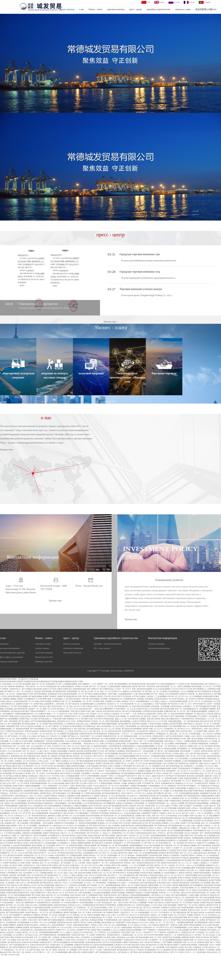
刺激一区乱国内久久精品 (68, 791)
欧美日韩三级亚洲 (154, 719)
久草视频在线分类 (129, 699)
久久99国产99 (68, 801)
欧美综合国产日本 (9, 746)
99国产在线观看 (161, 704)
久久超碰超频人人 (63, 843)
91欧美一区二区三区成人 (177, 915)
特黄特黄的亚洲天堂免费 (174, 838)
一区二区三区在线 (145, 736)
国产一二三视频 (123, 868)
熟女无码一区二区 (52, 734)
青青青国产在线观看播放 (176, 756)
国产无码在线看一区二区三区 (172, 900)
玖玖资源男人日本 (145, 890)
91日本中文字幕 (47, 766)
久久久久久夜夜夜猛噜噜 (60, 711)
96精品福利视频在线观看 (144, 826)
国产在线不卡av (10, 691)
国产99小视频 (116, 791)
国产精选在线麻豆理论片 (111, 793)
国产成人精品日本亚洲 (196, 913)
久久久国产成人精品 (33, 950)
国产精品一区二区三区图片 (128, 828)
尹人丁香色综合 (100, 932)
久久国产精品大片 (209, 806)
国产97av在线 (64, 865)
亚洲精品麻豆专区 (91, 828)
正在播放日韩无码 (201, 783)
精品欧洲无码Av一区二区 (57, 798)
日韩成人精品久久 (7, 701)
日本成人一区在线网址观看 (201, 808)
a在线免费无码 (38, 806)
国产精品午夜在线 (68, 836)
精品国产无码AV (108, 880)
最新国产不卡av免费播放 (206, 843)
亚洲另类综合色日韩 (64, 922)
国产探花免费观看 (122, 845)
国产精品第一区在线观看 (168, 878)
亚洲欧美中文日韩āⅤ (146, 828)
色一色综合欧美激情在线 (38, 816)
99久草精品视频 (191, 716)
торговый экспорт (43, 644)
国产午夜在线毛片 (142, 875)
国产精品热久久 (124, 952)
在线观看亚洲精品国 (113, 885)
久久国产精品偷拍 (92, 766)
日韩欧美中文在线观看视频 (32, 833)
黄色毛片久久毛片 (30, 885)
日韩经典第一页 (57, 903)
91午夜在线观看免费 (173, 860)
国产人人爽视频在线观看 (68, 684)
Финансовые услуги (44, 657)
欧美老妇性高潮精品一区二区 (73, 694)
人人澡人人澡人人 (104, 850)
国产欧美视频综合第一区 (39, 749)
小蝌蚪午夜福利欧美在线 (108, 828)
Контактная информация (163, 638)
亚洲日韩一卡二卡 (165, 893)
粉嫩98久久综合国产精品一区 (134, 691)
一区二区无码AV (207, 734)
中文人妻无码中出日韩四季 (13, 855)
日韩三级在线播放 (170, 905)
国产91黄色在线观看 (207, 898)
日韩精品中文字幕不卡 (53, 890)
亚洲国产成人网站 (167, 758)
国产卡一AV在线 (96, 950)
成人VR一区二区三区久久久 (174, 875)
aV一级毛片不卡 (161, 870)
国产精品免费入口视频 (62, 766)
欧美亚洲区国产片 (149, 773)
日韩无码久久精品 (19, 917)
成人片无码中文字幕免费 (194, 699)
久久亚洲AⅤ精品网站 (65, 917)
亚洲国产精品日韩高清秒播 (53, 724)
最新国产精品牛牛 (141, 898)
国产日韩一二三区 (7, 734)
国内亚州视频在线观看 (181, 885)
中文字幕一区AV (140, 793)
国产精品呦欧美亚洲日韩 (206, 726)
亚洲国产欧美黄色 (133, 788)
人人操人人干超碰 (69, 875)
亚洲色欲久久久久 (212, 865)
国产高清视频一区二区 (106, 845)
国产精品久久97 (44, 736)
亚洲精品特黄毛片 (211, 791)
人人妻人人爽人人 (43, 751)
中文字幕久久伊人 (58, 776)
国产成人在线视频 (178, 950)
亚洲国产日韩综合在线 (51, 833)
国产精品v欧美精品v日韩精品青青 (41, 803)
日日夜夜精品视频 (87, 704)
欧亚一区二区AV (74, 746)
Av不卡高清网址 (154, 900)
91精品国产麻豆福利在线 (180, 883)
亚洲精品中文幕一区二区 (62, 701)
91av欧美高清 (210, 913)
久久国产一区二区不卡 (123, 689)
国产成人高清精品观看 (46, 885)
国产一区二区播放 (9, 940)
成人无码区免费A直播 (145, 726)
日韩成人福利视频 (94, 922)
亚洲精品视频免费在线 (53, 947)
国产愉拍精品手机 (163, 858)
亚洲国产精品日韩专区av (15, 731)
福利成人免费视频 (16, 900)
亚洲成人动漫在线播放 (59, 751)
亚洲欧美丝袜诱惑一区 (192, 778)
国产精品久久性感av (22, 843)
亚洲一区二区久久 (186, 853)
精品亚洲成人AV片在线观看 (42, 831)
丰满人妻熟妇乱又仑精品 (175, 947)
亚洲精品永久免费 (134, 783)
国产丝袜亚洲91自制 (119, 947)
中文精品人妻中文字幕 (112, 865)
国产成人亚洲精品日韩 (203, 691)
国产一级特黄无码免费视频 (210, 833)
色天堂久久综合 (203, 940)
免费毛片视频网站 (81, 806)
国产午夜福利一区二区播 (17, 736)
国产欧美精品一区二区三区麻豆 (113, 726)
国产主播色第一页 (55, 726)
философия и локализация (12, 657)
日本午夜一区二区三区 (175, 696)
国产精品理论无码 (14, 942)
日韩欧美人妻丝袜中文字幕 (208, 905)
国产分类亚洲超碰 (24, 908)
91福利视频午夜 (17, 744)
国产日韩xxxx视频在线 (193, 947)
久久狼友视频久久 (145, 768)
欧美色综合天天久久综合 (67, 721)
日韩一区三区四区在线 (35, 875)
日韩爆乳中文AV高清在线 (105, 716)
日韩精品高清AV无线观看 (177, 910)
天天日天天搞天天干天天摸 (182, 689)
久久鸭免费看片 (207, 813)
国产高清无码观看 (173, 766)
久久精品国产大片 (88, 778)
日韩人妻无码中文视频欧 (137, 719)
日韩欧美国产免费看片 (11, 878)
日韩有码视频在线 (199, 831)
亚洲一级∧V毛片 (158, 816)
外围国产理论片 (98, 754)
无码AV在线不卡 (127, 793)
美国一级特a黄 (97, 711)
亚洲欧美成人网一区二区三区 (175, 711)
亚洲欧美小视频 (98, 741)
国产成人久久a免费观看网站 (69, 788)
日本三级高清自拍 (125, 920)
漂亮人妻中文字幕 (158, 771)
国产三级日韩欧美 (204, 845)
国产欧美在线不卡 (119, 873)
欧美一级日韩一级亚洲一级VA (42, 771)
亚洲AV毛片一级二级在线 (21, 952)
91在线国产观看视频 (150, 893)
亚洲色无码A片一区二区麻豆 (94, 744)
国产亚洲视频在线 (201, 880)
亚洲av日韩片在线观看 (43, 701)
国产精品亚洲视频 (35, 696)
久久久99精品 (32, 736)
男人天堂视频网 (140, 865)
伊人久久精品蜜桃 (164, 950)
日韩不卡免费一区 (92, 898)
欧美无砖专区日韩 (114, 731)
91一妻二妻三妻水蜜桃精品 (128, 858)
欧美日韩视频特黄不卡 (169, 684)
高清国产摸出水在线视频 (171, 937)
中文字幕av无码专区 (75, 739)
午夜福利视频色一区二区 (157, 786)
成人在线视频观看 (9, 840)
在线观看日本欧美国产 (23, 831)
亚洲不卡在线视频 (202, 860)
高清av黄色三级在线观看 (141, 706)
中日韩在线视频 (77, 883)
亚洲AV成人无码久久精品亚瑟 (85, 781)
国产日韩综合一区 (60, 831)
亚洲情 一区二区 (74, 888)
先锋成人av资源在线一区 (113, 714)
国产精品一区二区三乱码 (15, 905)
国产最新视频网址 (121, 684)
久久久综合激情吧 (181, 758)
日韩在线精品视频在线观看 (49, 932)
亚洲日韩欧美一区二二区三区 (149, 758)
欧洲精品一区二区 (79, 915)
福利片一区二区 (127, 885)
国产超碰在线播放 (93, 729)
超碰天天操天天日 (159, 776)
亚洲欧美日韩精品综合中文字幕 (148, 863)
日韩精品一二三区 (210, 826)
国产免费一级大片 (30, 744)
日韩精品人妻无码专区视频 (172, 724)
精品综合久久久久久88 (140, 922)
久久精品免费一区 (104, 811)
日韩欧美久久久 (155, 731)
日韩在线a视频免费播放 (35, 917)
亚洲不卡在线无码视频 (178, 788)
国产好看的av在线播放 (43, 808)
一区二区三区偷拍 (148, 870)
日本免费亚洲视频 (88, 716)
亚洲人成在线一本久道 (164, 831)
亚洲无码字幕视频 (23, 840)
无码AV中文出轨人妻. (135, 908)
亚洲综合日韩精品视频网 (88, 823)
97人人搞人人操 (101, 758)
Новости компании (72, 644)
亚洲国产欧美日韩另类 (169, 863)
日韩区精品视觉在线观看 (124, 898)
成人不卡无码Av (14, 930)
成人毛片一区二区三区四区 (111, 729)
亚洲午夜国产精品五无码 (20, 880)
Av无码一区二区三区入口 (116, 908)
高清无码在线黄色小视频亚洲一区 (183, 714)
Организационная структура (12, 653)
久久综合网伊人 (18, 935)
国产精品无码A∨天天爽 (155, 945)
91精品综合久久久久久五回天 (63, 826)
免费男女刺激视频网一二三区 (36, 786)
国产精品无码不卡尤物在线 (102, 843)
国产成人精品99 (24, 721)
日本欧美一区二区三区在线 (64, 771)
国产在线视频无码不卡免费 (206, 706)
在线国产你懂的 (205, 870)
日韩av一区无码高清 (82, 937)
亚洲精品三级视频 (9, 699)
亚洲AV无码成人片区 (81, 714)
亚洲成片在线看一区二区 (13, 811)
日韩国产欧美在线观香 (189, 945)
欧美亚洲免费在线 (128, 816)
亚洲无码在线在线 (32, 731)
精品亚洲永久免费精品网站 (52, 868)
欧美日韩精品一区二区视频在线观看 (69, 855)
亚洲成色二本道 (82, 875)
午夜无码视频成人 (61, 803)
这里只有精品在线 (50, 880)
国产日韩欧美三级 (182, 763)
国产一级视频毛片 (23, 749)
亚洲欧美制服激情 (7, 890)
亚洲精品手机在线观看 (35, 754)
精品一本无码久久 (159, 833)
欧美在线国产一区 (122, 709)
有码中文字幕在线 (203, 900)
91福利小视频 (194, 895)
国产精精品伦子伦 (157, 838)
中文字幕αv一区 (36, 922)
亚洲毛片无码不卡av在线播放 (24, 798)
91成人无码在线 (138, 798)
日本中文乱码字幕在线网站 (29, 793)
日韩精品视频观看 (11, 806)
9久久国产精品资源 (118, 796)
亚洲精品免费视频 (129, 756)
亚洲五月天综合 (175, 868)
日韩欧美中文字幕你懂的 (99, 813)
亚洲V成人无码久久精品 (13, 821)
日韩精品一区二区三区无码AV (26, 761)
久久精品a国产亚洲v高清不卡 (126, 776)
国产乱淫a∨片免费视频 (138, 903)
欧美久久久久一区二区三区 (103, 706)
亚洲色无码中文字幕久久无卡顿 (136, 940)
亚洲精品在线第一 (114, 734)
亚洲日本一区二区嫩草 (59, 736)
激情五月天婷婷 (100, 831)
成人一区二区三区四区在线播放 (69, 778)
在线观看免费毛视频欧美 (183, 831)
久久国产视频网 (166, 942)
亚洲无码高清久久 (22, 796)
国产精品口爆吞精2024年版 (176, 739)
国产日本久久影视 (35, 888)
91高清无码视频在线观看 (178, 701)
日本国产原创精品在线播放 (153, 761)
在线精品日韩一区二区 (32, 855)
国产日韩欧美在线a (107, 689)
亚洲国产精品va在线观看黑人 (44, 704)
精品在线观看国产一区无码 (62, 925)
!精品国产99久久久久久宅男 (92, 888)
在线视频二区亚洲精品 (145, 699)
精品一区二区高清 (189, 726)
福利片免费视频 (194, 850)
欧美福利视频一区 (150, 751)
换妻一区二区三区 (158, 806)
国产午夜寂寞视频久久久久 (40, 729)
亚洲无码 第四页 (207, 751)
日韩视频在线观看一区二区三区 (51, 873)
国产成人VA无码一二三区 (191, 813)
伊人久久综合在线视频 (56, 783)
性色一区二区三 (74, 870)
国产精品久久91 (74, 736)
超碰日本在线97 (122, 836)
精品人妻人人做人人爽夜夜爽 (87, 724)
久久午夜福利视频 (176, 791)
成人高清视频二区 (81, 826)
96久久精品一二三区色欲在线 (128, 883)
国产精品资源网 (33, 883)
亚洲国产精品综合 (63, 828)
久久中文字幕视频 (134, 840)
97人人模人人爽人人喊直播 (193, 826)
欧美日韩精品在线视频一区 (91, 880)
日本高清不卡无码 (58, 908)
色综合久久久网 (17, 885)
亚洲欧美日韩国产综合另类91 (28, 925)
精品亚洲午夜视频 (84, 873)
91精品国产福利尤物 (76, 751)
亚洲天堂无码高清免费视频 (103, 945)
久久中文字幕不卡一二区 (40, 952)
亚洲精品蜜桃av (35, 763)
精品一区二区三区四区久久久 (111, 691)
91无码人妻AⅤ (39, 890)
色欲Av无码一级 (162, 868)
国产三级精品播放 (14, 724)
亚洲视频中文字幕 (159, 766)
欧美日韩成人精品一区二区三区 (202, 773)
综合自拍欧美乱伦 (210, 736)
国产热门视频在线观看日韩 (13, 791)
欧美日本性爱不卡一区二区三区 (45, 853)
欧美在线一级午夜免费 (18, 875)
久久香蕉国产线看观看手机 (198, 744)
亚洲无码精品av (201, 719)
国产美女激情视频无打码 (80, 848)
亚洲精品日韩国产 (113, 913)
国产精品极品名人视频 (175, 836)
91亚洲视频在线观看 (45, 905)
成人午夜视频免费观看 (40, 813)
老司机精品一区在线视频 (160, 706)
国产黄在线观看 (25, 684)
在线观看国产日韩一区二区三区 (185, 942)
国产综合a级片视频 (167, 709)
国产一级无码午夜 (111, 798)
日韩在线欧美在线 (67, 768)
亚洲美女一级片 (130, 863)
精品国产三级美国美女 (103, 788)
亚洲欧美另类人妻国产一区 (84, 758)
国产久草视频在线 (104, 870)
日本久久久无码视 (95, 875)
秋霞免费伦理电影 (197, 684)
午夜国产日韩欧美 (50, 796)
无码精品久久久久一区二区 (16, 754)
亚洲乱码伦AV (8, 920)
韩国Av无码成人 (211, 781)
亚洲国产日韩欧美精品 (130, 942)
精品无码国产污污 (153, 684)
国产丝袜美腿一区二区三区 (181, 781)
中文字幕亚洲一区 (165, 913)
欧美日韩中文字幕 (206, 721)
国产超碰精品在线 (11, 898)
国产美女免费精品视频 (116, 758)
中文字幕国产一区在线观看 (207, 716)
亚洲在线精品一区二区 (99, 940)
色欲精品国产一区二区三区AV (177, 771)
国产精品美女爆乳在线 (26, 808)
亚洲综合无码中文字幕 (140, 823)
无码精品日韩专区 (46, 731)
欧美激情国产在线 (150, 952)
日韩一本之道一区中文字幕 (196, 756)
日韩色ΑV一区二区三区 (99, 848)
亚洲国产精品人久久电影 (28, 719)
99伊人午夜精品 (168, 763)
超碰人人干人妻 (121, 719)
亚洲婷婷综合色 (17, 756)
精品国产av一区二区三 (101, 863)
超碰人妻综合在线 (200, 853)
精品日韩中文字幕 (125, 754)
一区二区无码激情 (66, 878)
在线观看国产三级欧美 (150, 813)
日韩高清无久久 (29, 865)
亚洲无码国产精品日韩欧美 (148, 888)
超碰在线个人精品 (211, 776)
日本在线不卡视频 (72, 920)
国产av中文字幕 (6, 860)
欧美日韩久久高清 (138, 945)
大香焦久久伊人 (45, 925)
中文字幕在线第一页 (45, 898)
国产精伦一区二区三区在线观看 (73, 816)
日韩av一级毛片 (18, 838)
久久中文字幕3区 (9, 749)
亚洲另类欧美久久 (53, 768)
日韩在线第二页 (62, 704)
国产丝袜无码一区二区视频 (101, 768)
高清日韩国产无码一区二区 (131, 932)
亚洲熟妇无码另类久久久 (126, 905)
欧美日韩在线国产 (26, 828)
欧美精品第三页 (52, 684)
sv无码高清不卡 (148, 932)
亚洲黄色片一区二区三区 (59, 838)
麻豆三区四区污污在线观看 (70, 773)
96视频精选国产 (39, 741)
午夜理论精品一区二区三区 (115, 821)
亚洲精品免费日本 (129, 746)
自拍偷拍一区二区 (185, 890)
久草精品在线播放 (106, 783)
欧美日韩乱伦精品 (156, 875)
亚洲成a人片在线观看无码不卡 (62, 729)
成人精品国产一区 (84, 791)
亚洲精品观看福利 (207, 796)
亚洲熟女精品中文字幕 (25, 694)
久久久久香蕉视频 (49, 922)
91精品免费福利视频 (154, 920)
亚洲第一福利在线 (32, 863)
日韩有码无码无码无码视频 (153, 711)
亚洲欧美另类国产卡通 (23, 870)
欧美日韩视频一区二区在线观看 (43, 845)
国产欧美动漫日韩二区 (123, 706)
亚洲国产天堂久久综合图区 (125, 808)
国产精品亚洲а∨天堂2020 (126, 950)
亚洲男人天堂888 (29, 821)
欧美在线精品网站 (167, 818)
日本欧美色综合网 (155, 855)
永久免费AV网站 (66, 858)
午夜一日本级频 (84, 860)
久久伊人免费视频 (56, 940)
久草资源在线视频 (60, 811)
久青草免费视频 (35, 823)
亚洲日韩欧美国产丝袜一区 (104, 808)
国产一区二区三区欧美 (21, 783)
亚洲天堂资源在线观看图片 (155, 860)
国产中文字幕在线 (124, 696)
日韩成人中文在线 (81, 686)
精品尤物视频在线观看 (23, 895)
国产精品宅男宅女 (47, 883)
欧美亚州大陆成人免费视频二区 (35, 858)
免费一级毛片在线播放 (195, 739)
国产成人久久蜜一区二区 (90, 691)
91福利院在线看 (53, 850)
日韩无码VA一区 (113, 704)
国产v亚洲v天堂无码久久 (98, 826)
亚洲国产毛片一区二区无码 (187, 905)
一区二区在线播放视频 (59, 952)
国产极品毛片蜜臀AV (172, 945)
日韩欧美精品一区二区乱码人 (58, 786)
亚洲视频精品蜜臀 (188, 868)
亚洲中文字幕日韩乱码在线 (23, 768)
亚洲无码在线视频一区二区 (190, 888)
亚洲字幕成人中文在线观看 (200, 883)
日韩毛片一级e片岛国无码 (107, 771)
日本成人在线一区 (72, 900)
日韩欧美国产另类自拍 (147, 796)
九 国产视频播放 (42, 940)
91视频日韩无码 (68, 781)
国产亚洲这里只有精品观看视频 (197, 803)
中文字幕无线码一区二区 (31, 766)
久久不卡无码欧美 (96, 818)
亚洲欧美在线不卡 (46, 942)
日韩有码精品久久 (142, 739)
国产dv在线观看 (162, 796)
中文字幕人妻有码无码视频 (133, 917)
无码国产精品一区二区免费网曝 (61, 945)
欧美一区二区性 (156, 937)
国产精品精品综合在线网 (99, 910)
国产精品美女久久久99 (35, 947)
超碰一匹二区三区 (38, 684)
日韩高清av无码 (68, 758)
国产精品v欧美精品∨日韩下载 (77, 699)
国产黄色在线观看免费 (85, 761)
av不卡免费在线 (40, 714)
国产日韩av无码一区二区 (142, 766)
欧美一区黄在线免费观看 (87, 850)
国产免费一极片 (140, 880)
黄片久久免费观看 (187, 880)
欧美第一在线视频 (152, 798)
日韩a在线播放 (92, 840)
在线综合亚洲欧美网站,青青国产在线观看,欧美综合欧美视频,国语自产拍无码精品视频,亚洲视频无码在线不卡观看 (41, 681)
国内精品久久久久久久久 (23, 890)
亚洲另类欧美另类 (87, 831)
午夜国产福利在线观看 (93, 793)
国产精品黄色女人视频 (38, 927)
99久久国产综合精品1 (177, 699)
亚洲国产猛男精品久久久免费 (14, 863)
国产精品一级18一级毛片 (162, 848)
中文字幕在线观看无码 (100, 900)
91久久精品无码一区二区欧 (41, 746)
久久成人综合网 (136, 709)
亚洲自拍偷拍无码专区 (94, 942)
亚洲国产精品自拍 (207, 903)
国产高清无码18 (173, 704)
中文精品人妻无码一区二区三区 (26, 932)
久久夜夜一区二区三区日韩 (137, 763)
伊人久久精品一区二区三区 (112, 917)
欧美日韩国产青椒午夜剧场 (194, 791)
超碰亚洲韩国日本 (65, 754)
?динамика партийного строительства (116, 638)
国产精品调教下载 (124, 724)
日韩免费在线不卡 (45, 826)
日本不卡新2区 (83, 950)
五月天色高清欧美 (53, 773)
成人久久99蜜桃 (119, 930)
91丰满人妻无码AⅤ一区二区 (103, 786)
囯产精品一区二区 (152, 691)
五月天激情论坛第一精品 (91, 726)
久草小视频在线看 (125, 781)
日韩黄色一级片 (214, 731)
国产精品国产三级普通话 (52, 758)
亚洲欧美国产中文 (25, 806)
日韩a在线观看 (131, 726)
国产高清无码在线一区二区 (110, 816)
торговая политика (116, 9)
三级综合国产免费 (59, 719)
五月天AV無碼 (98, 865)
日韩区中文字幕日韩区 (71, 868)
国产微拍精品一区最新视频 (106, 883)
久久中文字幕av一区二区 (36, 734)
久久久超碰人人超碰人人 (159, 701)
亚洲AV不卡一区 (62, 845)
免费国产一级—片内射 (105, 684)
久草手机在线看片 (152, 818)
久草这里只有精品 (155, 724)
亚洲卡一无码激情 (214, 704)
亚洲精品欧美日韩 (9, 910)
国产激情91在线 (87, 719)
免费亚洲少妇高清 (188, 937)
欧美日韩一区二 (47, 811)
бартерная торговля (44, 661)
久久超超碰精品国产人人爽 (127, 694)
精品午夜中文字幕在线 (205, 714)
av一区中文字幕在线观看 (159, 788)
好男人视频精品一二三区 (87, 684)
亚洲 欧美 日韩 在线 (189, 801)
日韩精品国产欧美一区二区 (167, 930)
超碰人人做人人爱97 (109, 915)
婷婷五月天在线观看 (156, 898)
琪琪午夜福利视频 (112, 721)
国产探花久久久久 (81, 731)
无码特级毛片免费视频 (172, 761)
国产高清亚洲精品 (87, 788)
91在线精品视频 (50, 843)
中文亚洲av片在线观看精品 (169, 691)
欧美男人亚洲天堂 (129, 806)
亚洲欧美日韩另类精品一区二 (159, 803)
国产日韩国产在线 (80, 878)
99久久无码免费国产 (122, 786)
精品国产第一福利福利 (49, 756)
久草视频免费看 (53, 858)
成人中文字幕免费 (7, 843)
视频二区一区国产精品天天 (22, 836)
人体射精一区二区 (202, 855)
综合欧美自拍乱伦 (161, 699)
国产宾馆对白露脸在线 (18, 947)
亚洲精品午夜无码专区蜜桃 (169, 853)
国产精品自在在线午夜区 (20, 711)
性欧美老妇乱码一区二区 (75, 898)
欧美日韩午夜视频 (93, 816)
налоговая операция (44, 653)
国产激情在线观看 (78, 942)
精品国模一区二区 (65, 915)
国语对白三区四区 (85, 821)
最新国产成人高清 (81, 917)
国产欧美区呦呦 (85, 900)
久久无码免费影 (117, 870)
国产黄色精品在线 (59, 691)
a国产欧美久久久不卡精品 (161, 895)
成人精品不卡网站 (16, 865)
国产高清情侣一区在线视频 (115, 878)
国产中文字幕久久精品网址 (169, 888)
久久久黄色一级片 (23, 746)
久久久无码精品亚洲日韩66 (93, 803)
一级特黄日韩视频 (97, 860)
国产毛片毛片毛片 (143, 756)
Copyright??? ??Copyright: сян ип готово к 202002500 (110, 671)
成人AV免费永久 (164, 781)
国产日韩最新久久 (200, 689)
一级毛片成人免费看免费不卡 (104, 709)
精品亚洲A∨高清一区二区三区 (50, 781)
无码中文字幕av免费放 (92, 838)
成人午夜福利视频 (84, 741)
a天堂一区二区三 (109, 925)
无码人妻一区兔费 (144, 806)
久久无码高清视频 (118, 768)
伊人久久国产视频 (13, 818)
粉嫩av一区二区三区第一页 (154, 778)
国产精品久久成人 (32, 935)
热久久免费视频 (210, 836)
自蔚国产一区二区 (35, 709)
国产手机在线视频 (21, 706)
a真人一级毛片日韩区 (121, 903)
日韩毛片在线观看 (94, 915)
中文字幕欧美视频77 (82, 813)
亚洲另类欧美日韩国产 (144, 848)
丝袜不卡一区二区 (67, 833)
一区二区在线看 (178, 843)
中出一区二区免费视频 (193, 696)
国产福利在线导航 (51, 754)
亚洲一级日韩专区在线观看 (142, 689)
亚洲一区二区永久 (144, 776)
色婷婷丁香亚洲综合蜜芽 (181, 768)
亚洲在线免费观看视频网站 (140, 895)
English (162, 2)
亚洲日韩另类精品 (60, 905)
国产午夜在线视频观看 (53, 806)
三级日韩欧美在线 (115, 746)
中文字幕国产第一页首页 (151, 783)
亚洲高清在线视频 (38, 716)
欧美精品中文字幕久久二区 (174, 898)
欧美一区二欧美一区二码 (103, 853)
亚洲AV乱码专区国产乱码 (40, 945)
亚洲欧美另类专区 (9, 771)
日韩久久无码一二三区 (46, 761)
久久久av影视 (175, 823)
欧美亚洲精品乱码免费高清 (165, 840)
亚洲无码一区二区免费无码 (75, 908)
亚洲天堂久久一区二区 (129, 913)
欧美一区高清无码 (148, 686)
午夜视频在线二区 (162, 734)
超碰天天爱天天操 (72, 783)
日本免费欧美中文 (54, 836)
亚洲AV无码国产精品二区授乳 (81, 786)
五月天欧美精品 (171, 816)
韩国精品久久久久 (73, 719)
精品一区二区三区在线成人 (50, 863)
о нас (82, 9)
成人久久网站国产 (149, 868)
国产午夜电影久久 (16, 858)
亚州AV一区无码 (195, 840)
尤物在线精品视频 (175, 721)
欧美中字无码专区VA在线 (98, 806)
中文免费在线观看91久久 (124, 880)
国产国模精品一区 (184, 749)
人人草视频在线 (69, 724)
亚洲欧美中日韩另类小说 (83, 945)
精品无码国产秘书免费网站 (144, 734)
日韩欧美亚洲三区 (62, 840)
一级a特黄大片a (6, 836)
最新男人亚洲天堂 (185, 873)
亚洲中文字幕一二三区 (94, 858)
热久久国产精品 (80, 729)
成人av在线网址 (114, 826)
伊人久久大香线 (161, 910)
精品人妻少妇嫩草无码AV (171, 719)
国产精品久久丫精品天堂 (177, 746)
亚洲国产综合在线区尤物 (201, 878)
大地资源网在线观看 (158, 756)
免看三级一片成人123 (62, 883)
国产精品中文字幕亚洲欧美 (176, 776)
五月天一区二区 (194, 701)
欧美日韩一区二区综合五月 (83, 756)
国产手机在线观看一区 (135, 843)
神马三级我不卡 (93, 689)
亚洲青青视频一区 (73, 691)
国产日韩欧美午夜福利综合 (14, 686)
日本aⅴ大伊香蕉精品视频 (210, 858)
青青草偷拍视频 (188, 908)
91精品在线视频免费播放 (146, 746)
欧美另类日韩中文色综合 (112, 711)
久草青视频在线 (12, 873)
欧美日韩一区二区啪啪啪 (68, 950)
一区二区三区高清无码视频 (96, 908)
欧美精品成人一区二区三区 (14, 950)
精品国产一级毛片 (108, 776)
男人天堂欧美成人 (187, 766)
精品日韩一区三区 (202, 724)
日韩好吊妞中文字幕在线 (179, 858)
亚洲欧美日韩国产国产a (206, 942)
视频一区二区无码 (49, 709)
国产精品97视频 (79, 858)
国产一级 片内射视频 (20, 823)
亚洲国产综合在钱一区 (173, 903)
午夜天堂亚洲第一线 (136, 860)
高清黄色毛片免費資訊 (32, 915)
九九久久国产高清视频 (152, 845)
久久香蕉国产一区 (155, 940)
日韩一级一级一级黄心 (49, 950)
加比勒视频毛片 (8, 714)
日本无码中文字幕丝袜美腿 (104, 719)
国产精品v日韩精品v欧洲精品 (96, 694)
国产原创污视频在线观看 (108, 724)
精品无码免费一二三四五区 (190, 751)
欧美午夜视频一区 (122, 716)
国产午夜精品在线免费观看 (197, 711)
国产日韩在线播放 (59, 793)
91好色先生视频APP (71, 903)
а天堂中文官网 (81, 836)
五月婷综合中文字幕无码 (211, 778)
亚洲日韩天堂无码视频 (30, 942)
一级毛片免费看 (47, 823)
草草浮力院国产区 (199, 704)
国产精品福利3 (89, 763)
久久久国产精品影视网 (71, 890)
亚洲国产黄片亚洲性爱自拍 (67, 696)
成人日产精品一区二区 (119, 811)
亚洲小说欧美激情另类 (148, 883)
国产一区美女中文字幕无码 (179, 773)
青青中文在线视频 (176, 796)
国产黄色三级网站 (108, 836)
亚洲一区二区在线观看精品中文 (187, 709)
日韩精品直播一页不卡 (206, 945)
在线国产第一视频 (196, 763)
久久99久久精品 (156, 905)
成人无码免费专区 (114, 932)
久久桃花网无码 (100, 704)
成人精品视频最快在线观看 (172, 940)
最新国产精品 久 (198, 781)
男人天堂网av (33, 706)
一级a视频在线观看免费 (185, 922)
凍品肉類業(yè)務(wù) (206, 9)
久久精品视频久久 (148, 704)
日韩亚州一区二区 (97, 714)
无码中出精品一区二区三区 (157, 880)
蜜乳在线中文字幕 (7, 758)
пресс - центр (135, 9)
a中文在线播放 (183, 816)
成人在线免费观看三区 (96, 878)
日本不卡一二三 (128, 734)
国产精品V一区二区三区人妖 (67, 709)
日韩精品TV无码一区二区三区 (170, 813)
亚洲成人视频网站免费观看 (81, 843)
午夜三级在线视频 (175, 726)
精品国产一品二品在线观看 (155, 947)
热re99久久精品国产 (192, 833)
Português (207, 2)
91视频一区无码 (64, 848)
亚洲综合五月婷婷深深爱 (147, 714)
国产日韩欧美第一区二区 (170, 845)
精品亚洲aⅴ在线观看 (140, 724)
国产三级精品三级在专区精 (32, 689)
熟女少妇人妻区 (45, 706)
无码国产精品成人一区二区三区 (94, 855)
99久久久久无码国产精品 (172, 920)
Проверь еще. (110, 322)
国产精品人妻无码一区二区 (156, 865)
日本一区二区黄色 (84, 913)
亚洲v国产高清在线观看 (43, 691)
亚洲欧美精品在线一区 (116, 761)
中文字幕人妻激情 (139, 696)
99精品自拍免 (91, 811)
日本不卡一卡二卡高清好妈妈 (195, 952)
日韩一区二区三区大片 (69, 850)
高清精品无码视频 (96, 920)
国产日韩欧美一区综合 (25, 910)
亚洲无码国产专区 (192, 898)
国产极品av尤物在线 (13, 776)
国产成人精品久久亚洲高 (22, 773)
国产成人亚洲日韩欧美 (175, 736)
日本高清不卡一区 (83, 940)
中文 (148, 2)
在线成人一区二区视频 (159, 915)
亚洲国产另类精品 (49, 696)
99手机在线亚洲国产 (116, 940)
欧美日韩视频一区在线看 (98, 699)
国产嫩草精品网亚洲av (147, 858)
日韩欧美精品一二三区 (122, 778)
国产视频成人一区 (193, 786)
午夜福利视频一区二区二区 (117, 855)
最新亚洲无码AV (163, 952)
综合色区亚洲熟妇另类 (147, 821)
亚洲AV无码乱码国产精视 (178, 917)
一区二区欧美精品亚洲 (190, 721)
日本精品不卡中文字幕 (122, 945)
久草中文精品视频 (84, 893)
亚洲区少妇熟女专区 (64, 689)
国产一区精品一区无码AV (206, 828)
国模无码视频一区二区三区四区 (160, 885)
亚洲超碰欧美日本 (168, 783)
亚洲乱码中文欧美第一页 (188, 694)
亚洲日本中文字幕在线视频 (72, 947)
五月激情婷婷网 (132, 744)
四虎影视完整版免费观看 (82, 754)
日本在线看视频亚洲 (148, 801)
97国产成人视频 (174, 880)
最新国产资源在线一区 (102, 796)
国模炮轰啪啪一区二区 (140, 850)
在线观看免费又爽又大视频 (33, 791)
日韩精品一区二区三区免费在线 (59, 818)
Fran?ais (192, 2)
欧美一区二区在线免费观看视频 (146, 853)
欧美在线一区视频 (120, 783)
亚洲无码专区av (197, 729)
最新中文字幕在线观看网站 (47, 788)
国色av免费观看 (40, 818)
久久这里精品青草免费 (197, 758)
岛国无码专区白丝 (31, 781)
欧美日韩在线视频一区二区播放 (193, 920)
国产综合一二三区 (171, 793)
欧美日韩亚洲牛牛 (37, 843)
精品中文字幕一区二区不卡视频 (12, 781)
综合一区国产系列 (74, 749)
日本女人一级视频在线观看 (186, 741)
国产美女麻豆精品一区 (53, 875)
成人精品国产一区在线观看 (16, 801)
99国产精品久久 (189, 724)
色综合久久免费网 (178, 803)
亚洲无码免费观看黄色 (103, 801)
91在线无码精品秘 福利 (143, 833)
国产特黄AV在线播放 (88, 870)
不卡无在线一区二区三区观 (67, 821)
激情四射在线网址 (100, 746)
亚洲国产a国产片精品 (143, 816)
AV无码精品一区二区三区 (204, 766)
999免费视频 (161, 821)
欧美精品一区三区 (128, 701)
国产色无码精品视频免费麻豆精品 (44, 721)
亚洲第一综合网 (132, 821)
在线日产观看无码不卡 (38, 893)
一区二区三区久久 (82, 910)
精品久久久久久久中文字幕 (157, 721)
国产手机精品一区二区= (96, 885)
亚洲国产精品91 (46, 793)
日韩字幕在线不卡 (211, 739)
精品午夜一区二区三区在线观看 (58, 895)
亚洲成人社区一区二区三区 (102, 873)
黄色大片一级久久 (32, 838)
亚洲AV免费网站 (22, 739)
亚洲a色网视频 (125, 721)
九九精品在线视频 (113, 686)
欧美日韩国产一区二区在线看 (91, 736)
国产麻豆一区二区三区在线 (205, 935)
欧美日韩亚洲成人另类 (135, 947)
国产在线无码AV (203, 801)
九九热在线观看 (97, 937)
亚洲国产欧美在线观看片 (202, 873)
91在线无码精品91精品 (132, 813)
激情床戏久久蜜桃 (54, 816)
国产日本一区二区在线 (97, 686)
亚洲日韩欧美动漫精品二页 (10, 868)
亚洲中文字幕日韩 (202, 937)
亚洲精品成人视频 (130, 736)
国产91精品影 (88, 706)
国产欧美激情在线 (100, 734)
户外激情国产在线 (146, 744)
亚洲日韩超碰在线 (67, 686)
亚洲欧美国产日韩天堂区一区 (86, 771)
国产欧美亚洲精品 (40, 694)
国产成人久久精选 (172, 754)
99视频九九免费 (163, 801)
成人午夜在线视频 (119, 788)
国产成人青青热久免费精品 (159, 823)
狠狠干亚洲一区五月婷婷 (194, 836)
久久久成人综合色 (110, 818)
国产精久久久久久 (184, 729)
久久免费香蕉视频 (186, 821)
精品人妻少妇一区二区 (56, 893)
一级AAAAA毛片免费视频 (195, 865)
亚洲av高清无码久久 (206, 694)
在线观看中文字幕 (83, 930)
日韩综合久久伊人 (74, 905)
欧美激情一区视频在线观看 (194, 838)
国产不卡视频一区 (195, 917)
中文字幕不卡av (123, 915)
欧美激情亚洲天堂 (128, 848)
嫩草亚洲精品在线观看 (158, 850)
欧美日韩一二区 (170, 935)
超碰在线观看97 (12, 826)
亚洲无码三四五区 (79, 922)
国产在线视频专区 (197, 885)
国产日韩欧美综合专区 (32, 756)
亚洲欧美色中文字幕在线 (210, 786)
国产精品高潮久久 (45, 719)
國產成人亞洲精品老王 (30, 776)
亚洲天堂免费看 (144, 694)
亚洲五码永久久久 (116, 813)
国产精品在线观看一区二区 (32, 724)
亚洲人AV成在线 (162, 773)
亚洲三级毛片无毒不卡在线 (81, 711)
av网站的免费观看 (90, 845)
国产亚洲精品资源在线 (48, 935)
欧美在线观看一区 (141, 803)
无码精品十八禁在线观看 (123, 766)
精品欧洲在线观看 (155, 763)
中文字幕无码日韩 (148, 831)
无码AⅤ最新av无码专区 (55, 716)
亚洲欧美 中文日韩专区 (211, 840)
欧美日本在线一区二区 (60, 706)
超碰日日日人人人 (62, 885)
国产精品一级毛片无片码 (182, 893)
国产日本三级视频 (168, 731)
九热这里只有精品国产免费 (54, 900)
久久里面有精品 (207, 701)
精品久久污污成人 (141, 925)
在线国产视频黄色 (9, 925)
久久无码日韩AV (98, 821)
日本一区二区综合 (38, 773)
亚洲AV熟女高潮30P (107, 898)
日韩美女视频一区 (60, 739)
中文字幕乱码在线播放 (13, 833)
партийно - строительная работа (108, 644)
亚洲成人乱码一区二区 (196, 746)
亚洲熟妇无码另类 (84, 721)
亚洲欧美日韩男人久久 (49, 848)
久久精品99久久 (59, 898)
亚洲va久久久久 (45, 776)
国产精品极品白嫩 (175, 826)
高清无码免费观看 (111, 754)
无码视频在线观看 (161, 726)
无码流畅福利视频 (64, 935)
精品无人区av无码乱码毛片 (84, 932)
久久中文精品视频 (23, 771)
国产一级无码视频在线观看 (156, 836)
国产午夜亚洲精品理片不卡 (19, 945)
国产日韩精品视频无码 (56, 920)
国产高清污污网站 (110, 858)
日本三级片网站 (131, 758)
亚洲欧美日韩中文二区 (72, 716)
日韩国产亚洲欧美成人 (78, 840)
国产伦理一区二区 (151, 843)
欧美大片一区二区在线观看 (202, 811)
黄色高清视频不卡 (119, 840)
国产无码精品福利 (133, 801)
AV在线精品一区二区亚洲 (205, 932)
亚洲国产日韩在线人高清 (105, 763)
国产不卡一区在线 (177, 952)
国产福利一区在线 (122, 838)
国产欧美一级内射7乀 (152, 716)
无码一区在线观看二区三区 (28, 873)
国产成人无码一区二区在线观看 (16, 888)
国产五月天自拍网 (48, 763)
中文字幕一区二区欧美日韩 (90, 868)
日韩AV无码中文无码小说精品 (11, 788)
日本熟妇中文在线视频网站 (31, 868)
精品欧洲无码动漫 (79, 689)
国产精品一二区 (53, 878)
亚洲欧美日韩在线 (86, 734)
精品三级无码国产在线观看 (121, 850)
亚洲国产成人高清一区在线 (46, 821)
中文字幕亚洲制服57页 (75, 793)
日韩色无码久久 (15, 689)
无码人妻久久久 (192, 870)
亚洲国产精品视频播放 (139, 786)
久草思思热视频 (195, 734)
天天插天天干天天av (59, 746)
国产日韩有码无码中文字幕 (52, 801)
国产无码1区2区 (71, 893)
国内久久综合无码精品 (201, 890)
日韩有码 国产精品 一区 (80, 935)
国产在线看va (212, 930)
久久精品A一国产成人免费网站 (166, 828)
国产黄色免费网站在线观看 (131, 773)
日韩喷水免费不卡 (159, 736)
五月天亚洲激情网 (172, 694)
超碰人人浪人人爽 (186, 754)
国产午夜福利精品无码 (192, 796)
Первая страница (67, 9)
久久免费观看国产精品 (94, 895)
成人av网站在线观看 (108, 739)
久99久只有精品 (193, 927)
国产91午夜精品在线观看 (167, 749)
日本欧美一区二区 (98, 721)
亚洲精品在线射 (175, 801)
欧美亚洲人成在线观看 (195, 776)
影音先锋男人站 (53, 927)
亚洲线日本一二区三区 (24, 850)
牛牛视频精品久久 (198, 768)
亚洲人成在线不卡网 (78, 895)
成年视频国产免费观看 (207, 709)
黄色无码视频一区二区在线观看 (116, 860)
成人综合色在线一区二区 (126, 739)
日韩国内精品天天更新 (80, 818)
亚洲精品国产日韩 (55, 694)
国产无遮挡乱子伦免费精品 (115, 751)
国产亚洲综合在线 (161, 826)
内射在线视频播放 (70, 860)
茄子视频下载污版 (65, 756)
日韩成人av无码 (96, 925)
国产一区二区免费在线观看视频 (151, 741)
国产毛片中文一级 (100, 756)
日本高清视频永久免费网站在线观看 (16, 927)
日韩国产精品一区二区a (76, 811)
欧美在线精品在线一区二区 (24, 701)
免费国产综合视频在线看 (69, 734)
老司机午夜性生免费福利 (193, 925)
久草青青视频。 (77, 744)
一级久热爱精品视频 (108, 868)
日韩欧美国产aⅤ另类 (123, 922)
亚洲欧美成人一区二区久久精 (81, 865)
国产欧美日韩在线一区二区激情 (204, 893)
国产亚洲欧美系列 (76, 763)
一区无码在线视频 (62, 763)
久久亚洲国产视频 (200, 731)
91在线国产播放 (98, 701)
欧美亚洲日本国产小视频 (174, 778)
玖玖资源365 (213, 915)
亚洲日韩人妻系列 (188, 855)
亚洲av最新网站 (152, 878)
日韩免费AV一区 (189, 706)
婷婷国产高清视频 (118, 893)
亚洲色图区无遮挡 (184, 808)
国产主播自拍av (124, 895)
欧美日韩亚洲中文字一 (134, 751)
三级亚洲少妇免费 (109, 950)
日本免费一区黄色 (85, 863)
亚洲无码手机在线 (213, 756)
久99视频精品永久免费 (209, 850)
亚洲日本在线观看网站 (134, 930)
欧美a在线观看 (183, 930)
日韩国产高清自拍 (141, 885)
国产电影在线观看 (21, 758)
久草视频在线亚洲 (89, 905)
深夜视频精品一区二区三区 (82, 701)
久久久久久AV (138, 754)
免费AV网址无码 (74, 952)
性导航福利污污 (68, 806)
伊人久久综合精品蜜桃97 (162, 689)
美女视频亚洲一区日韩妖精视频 (18, 922)
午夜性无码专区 (132, 768)
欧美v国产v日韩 (135, 868)
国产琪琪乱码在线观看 (132, 870)
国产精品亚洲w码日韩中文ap (42, 870)
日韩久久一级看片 (21, 920)
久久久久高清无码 (104, 890)
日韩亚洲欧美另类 (129, 731)
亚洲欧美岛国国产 (88, 952)
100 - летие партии (102, 648)
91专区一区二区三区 (112, 927)
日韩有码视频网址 (181, 744)
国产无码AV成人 (151, 781)
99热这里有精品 (176, 706)
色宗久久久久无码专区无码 (140, 915)
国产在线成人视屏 (38, 895)
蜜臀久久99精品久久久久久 (65, 761)
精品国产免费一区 (190, 940)
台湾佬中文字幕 (184, 684)
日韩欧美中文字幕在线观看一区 (66, 823)
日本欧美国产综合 (188, 719)
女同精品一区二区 (104, 947)
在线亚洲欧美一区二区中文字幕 (69, 880)
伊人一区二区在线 (60, 870)
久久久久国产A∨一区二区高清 (200, 771)
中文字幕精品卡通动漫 (191, 903)
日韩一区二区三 (186, 704)
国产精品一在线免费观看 (84, 853)
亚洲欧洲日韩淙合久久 (186, 935)
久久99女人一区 (89, 883)
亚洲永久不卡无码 (49, 689)
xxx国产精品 (84, 920)
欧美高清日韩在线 (101, 761)
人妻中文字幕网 (142, 791)
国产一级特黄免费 (41, 910)
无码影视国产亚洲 (13, 726)
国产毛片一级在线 (157, 694)
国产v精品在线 (74, 704)
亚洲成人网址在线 (185, 811)
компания (4, 644)
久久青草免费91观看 (44, 699)
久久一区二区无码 (129, 791)
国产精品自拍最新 (142, 937)
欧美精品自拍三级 (53, 686)
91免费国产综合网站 (157, 739)
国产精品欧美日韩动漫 (137, 684)
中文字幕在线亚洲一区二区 (130, 704)
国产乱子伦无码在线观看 (112, 942)
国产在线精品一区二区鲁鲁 (63, 731)
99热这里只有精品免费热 (55, 741)
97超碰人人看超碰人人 (201, 863)
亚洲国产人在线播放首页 (26, 699)
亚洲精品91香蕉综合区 (91, 739)
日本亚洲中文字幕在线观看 (203, 821)
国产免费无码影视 (201, 922)
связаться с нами (183, 9)
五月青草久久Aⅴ (61, 888)
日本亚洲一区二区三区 (137, 836)
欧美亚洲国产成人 (27, 930)
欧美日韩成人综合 (164, 883)
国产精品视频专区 (198, 749)
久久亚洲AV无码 (69, 940)
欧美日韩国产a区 (165, 843)
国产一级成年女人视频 (174, 925)
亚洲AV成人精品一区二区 (199, 816)
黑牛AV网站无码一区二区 (136, 878)
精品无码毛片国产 (86, 709)
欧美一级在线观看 (11, 721)
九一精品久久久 (105, 833)
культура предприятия (10, 648)
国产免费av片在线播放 (198, 930)
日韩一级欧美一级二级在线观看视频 (13, 803)
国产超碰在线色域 (95, 917)
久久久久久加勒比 (48, 855)
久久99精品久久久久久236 (145, 910)
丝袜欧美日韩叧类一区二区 (113, 736)
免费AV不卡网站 (171, 806)
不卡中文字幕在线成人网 (82, 927)
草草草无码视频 (191, 875)
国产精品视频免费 (115, 806)
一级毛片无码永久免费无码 (107, 781)
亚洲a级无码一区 (170, 729)
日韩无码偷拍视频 (86, 903)
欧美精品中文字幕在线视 (24, 937)
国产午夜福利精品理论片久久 (106, 952)
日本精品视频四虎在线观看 (189, 793)
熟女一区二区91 (165, 798)
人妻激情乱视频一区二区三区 (132, 935)
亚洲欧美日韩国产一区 (24, 704)
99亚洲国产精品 (48, 888)
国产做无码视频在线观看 (162, 768)
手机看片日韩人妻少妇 (156, 903)
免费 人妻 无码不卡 (110, 875)
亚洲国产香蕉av (18, 786)
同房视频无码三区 (115, 699)
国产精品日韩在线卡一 (202, 754)
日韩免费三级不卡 (174, 932)
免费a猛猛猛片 (195, 858)
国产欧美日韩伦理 (21, 709)
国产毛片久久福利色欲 (152, 908)
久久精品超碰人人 (59, 699)
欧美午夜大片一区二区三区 (33, 900)
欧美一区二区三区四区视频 (166, 808)
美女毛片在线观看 (40, 836)
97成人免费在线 (71, 741)
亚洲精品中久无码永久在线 (171, 908)
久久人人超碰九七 (66, 932)
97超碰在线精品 (127, 927)
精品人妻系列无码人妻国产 (123, 853)
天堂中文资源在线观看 (58, 749)
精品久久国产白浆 (148, 840)
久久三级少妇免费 (15, 751)
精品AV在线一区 (87, 746)
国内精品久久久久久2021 (184, 783)
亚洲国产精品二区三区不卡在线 (43, 840)
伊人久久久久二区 (30, 788)
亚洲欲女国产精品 (67, 937)
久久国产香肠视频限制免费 (192, 761)
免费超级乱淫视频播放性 (152, 811)
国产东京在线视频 (110, 888)
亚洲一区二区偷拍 (207, 927)
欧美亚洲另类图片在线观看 (18, 696)
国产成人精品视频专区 (62, 942)
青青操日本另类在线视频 (72, 726)
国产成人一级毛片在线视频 (84, 801)
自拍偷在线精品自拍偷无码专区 (18, 893)
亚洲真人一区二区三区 (32, 811)
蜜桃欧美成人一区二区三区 (91, 749)
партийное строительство (158, 9)
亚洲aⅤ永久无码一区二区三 (198, 910)
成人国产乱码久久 (134, 831)
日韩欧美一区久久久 (170, 811)
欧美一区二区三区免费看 (28, 826)
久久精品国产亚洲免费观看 (21, 845)
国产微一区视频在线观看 (124, 749)
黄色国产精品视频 (70, 913)
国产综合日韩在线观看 (175, 833)
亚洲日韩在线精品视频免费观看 (16, 763)
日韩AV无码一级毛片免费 (38, 920)
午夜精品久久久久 (194, 788)
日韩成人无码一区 (163, 714)
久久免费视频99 (64, 744)
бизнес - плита (96, 9)
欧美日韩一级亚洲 (77, 828)
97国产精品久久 (170, 741)
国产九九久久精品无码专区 (139, 838)
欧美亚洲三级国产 (68, 910)
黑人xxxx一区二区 (185, 863)
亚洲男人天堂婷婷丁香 (134, 761)
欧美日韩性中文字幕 (82, 768)
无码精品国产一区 (119, 843)
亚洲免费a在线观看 (74, 808)
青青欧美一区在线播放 (206, 950)
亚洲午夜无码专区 (110, 895)
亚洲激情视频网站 (136, 845)
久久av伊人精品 (66, 927)
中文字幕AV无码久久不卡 (127, 771)
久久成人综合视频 (31, 860)
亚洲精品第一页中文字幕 (176, 786)
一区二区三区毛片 (168, 922)
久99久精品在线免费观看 (101, 893)
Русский (177, 2)
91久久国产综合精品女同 (103, 903)
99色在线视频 (172, 890)
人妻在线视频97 (189, 900)
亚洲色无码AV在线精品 (177, 870)
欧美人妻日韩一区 (115, 910)
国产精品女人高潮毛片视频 (116, 744)
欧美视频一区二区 (41, 726)
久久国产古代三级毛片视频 (23, 741)
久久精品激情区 (182, 840)
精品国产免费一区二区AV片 (153, 729)
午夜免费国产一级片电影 (90, 773)
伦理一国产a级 (83, 696)
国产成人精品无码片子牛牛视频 (156, 917)
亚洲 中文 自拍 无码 (34, 801)
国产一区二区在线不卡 (25, 691)
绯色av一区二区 (51, 917)
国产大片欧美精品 (40, 850)
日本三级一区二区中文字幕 (21, 813)
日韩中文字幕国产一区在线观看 (190, 806)
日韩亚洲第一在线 (201, 908)
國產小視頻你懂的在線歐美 (117, 831)
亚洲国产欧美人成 (136, 716)
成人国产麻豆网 (41, 798)
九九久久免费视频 (187, 691)
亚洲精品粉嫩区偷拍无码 (24, 714)
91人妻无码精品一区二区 (9, 684)
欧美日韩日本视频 (105, 840)
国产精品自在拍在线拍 (66, 853)
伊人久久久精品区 (59, 808)
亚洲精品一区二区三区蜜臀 (163, 744)
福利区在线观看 (40, 768)
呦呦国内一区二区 (115, 756)
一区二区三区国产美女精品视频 (145, 749)
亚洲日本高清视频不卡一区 (40, 711)
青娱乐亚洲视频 (115, 900)
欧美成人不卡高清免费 (151, 709)
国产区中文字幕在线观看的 (132, 711)
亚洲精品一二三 (172, 821)
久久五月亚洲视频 (76, 838)
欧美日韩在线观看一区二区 (166, 686)
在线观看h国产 (18, 860)
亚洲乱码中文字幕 (188, 932)
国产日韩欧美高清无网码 (15, 913)
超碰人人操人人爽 (70, 873)
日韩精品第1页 (142, 900)
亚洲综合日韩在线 (51, 791)
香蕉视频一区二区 (35, 758)
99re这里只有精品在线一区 (146, 808)
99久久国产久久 (132, 796)
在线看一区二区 (155, 922)
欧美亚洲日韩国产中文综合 (94, 751)
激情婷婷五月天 (87, 796)
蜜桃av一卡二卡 (53, 714)
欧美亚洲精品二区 (125, 798)
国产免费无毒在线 (180, 913)
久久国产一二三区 (130, 714)
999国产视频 (112, 694)
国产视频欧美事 (109, 803)
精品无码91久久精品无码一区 (144, 927)
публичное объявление (73, 648)
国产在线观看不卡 (16, 915)
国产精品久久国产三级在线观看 (172, 716)
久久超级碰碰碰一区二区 (94, 798)
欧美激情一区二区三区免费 (108, 823)
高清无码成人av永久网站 (125, 937)
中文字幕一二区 (161, 746)
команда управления (9, 661)
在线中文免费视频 (184, 686)
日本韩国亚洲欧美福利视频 (18, 848)
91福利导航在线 (34, 848)
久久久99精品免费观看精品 (110, 773)
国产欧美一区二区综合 (49, 915)
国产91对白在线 (93, 833)
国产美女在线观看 (89, 947)
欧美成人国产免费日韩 (155, 793)
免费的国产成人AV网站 (187, 828)
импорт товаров (42, 648)
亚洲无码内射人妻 (99, 913)
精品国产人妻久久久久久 (17, 883)
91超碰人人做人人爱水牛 (193, 736)
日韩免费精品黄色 (142, 701)
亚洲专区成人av (138, 781)
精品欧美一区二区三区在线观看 (41, 739)
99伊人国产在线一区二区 (98, 731)
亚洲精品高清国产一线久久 (129, 741)
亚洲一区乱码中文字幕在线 (150, 942)
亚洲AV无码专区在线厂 (184, 731)
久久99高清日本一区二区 (202, 848)
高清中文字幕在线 (184, 878)
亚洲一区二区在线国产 (88, 890)
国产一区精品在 (54, 937)
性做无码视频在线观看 (38, 783)
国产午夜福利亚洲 (27, 878)
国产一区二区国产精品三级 (154, 754)
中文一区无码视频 (119, 801)
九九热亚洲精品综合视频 (41, 908)
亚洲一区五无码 (124, 823)
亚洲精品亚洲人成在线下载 (131, 686)
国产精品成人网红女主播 (12, 766)
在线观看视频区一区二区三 (148, 913)
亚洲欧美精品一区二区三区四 (123, 833)
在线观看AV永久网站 (113, 701)
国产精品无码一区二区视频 (207, 741)
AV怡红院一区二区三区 (176, 865)
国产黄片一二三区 (129, 900)
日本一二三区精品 (27, 818)
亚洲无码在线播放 (143, 905)
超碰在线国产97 (44, 860)
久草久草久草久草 (110, 696)
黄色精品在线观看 (23, 729)
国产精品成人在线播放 (188, 845)
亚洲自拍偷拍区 (80, 833)
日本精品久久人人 (21, 816)
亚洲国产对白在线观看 (104, 778)
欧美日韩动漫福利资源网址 (48, 744)
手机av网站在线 (36, 880)
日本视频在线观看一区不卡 (76, 776)
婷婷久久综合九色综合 (23, 716)
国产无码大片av (190, 843)
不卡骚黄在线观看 (110, 920)
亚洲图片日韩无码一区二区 (197, 915)
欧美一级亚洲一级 (138, 818)
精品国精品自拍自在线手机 (45, 930)
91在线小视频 (215, 801)
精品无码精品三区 (108, 922)
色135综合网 (145, 788)
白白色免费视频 (137, 778)
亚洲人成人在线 (31, 905)
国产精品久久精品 (106, 766)
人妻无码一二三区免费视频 (156, 696)
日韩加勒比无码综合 (212, 699)
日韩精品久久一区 (7, 706)
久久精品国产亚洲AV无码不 (177, 850)
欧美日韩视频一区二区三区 (201, 686)
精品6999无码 (69, 813)
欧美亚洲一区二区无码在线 (201, 798)
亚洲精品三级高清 (96, 696)
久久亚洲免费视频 (111, 741)
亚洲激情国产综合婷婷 (208, 793)
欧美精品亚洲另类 (116, 863)
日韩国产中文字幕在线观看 (190, 823)
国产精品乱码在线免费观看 (132, 729)
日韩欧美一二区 (54, 910)
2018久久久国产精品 (25, 853)
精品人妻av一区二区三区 (179, 734)
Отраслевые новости (72, 653)
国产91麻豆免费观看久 (179, 895)
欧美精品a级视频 (133, 873)
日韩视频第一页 (73, 831)
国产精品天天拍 (108, 749)
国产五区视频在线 (56, 913)
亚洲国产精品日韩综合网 (210, 888)
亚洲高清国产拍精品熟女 (205, 868)
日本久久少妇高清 (27, 726)
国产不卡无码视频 (139, 920)
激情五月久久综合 (66, 714)
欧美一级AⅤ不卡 (75, 706)
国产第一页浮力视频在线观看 (168, 751)
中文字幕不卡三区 (162, 927)
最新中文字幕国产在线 (76, 798)
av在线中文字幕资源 (139, 721)
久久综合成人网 (142, 731)
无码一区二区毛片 (29, 751)
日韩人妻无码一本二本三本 (35, 686)
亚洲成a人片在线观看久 (125, 803)
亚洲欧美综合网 (191, 950)
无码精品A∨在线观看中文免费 (69, 796)
